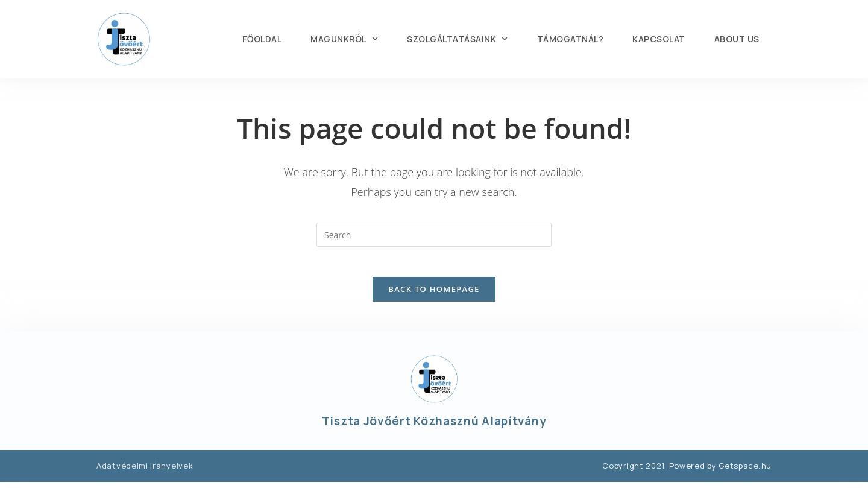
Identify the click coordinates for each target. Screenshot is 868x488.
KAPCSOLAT (659, 39)
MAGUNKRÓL (344, 39)
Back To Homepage (434, 295)
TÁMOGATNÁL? (571, 39)
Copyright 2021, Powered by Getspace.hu (687, 472)
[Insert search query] (434, 235)
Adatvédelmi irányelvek (145, 472)
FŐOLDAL (262, 39)
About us (737, 39)
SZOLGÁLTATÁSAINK (458, 39)
